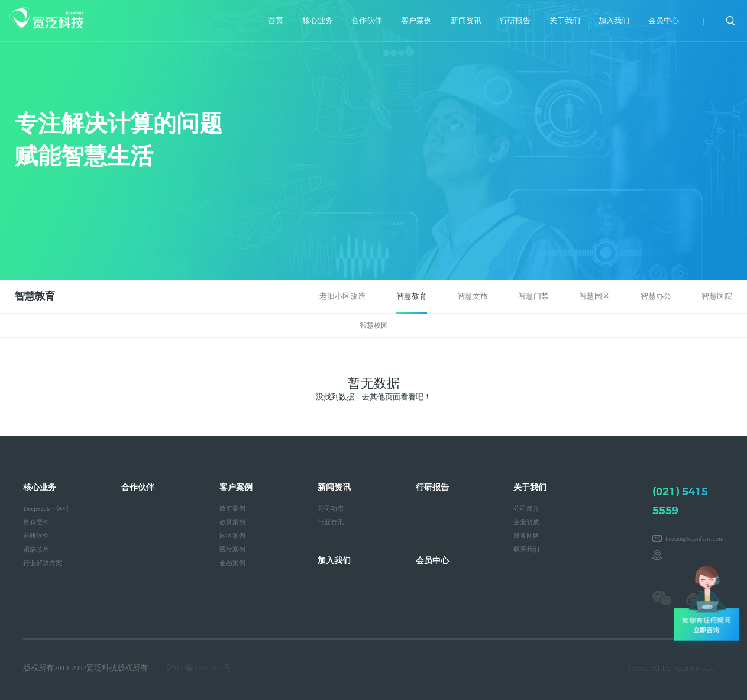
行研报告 (515, 21)
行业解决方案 (43, 563)
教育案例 (232, 522)
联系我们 (526, 549)
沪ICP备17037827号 (199, 668)
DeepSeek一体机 (46, 508)
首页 (276, 21)
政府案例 (232, 508)
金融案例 (232, 563)
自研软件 (36, 536)
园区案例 (232, 536)
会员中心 (664, 21)
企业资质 (526, 522)
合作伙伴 (367, 21)
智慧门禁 (533, 296)
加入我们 (614, 21)
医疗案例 (232, 549)
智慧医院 (717, 296)
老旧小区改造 (342, 296)
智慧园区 (594, 296)
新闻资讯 (466, 21)
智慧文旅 (473, 296)
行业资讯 (331, 522)
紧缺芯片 (36, 549)
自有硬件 (36, 522)
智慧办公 (656, 296)
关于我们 (565, 21)
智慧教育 (412, 296)
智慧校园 (374, 325)
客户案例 (416, 21)
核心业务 (318, 21)
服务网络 (526, 536)
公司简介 (526, 508)
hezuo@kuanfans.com (694, 538)
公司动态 (331, 508)
